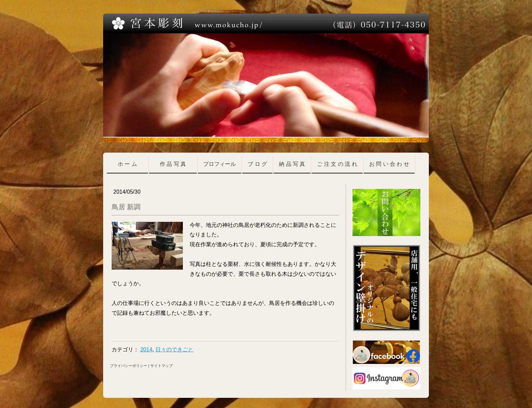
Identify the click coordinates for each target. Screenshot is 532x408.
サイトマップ (161, 366)
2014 (146, 349)
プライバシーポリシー (129, 366)
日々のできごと (174, 349)
